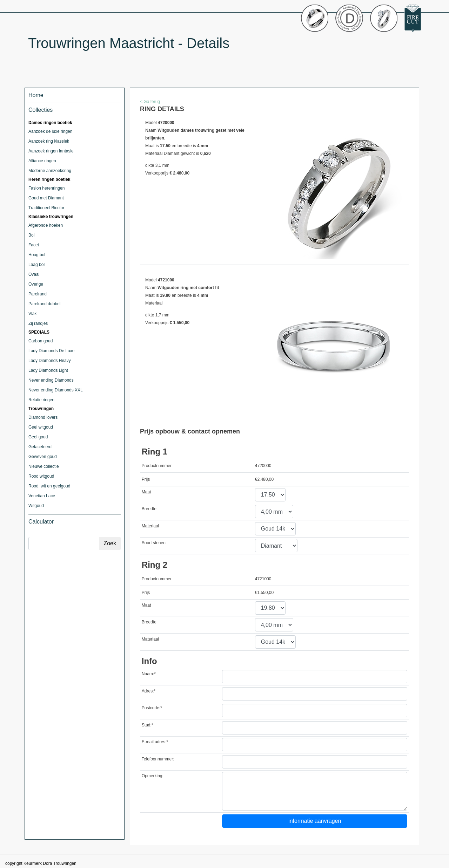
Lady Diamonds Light (48, 370)
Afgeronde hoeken (46, 225)
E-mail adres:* (155, 742)
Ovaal (34, 274)
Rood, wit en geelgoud (49, 486)
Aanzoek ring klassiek (49, 141)
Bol (31, 235)
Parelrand (38, 294)
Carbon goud (41, 341)
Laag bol (36, 265)
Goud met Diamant (46, 198)
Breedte (149, 509)
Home (36, 95)
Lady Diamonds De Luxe (51, 351)
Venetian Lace (42, 496)
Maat (146, 492)
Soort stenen (154, 543)
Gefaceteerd (40, 447)
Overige (36, 284)
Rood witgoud (41, 476)
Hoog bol (37, 255)
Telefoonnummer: (158, 759)
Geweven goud (43, 457)
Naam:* (149, 674)
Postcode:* (152, 708)
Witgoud (36, 506)
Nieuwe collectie (44, 466)
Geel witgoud (41, 427)
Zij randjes (38, 323)
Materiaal (150, 526)
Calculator (41, 522)
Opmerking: (153, 776)
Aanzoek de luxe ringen (50, 131)
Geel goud (38, 437)
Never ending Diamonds (51, 380)
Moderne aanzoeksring (50, 171)
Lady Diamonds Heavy (50, 361)
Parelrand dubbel (44, 304)
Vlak (32, 314)
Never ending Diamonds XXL (56, 390)
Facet (34, 245)
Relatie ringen (41, 400)
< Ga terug (150, 102)
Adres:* (149, 691)
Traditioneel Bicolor (46, 208)
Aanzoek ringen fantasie (51, 151)
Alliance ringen (42, 161)
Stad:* (148, 725)
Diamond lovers (43, 417)
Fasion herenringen (46, 188)
